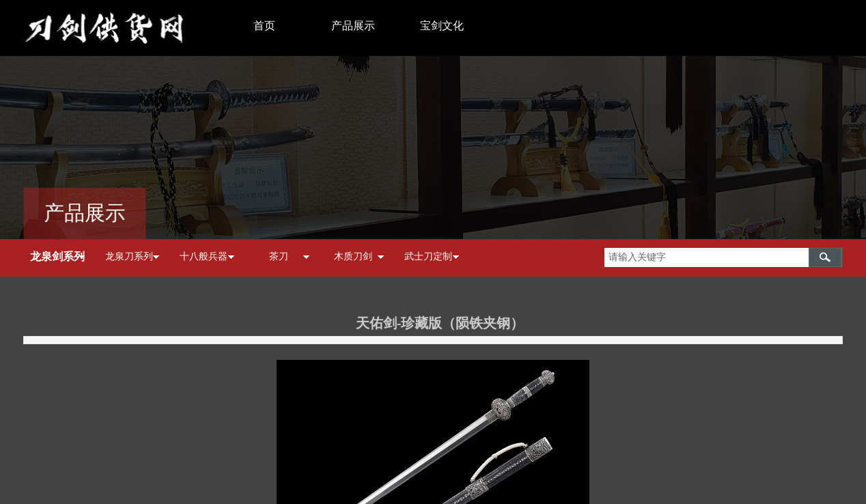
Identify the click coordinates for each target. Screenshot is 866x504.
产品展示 (353, 26)
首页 (264, 26)
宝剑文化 (442, 26)
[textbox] (707, 257)
